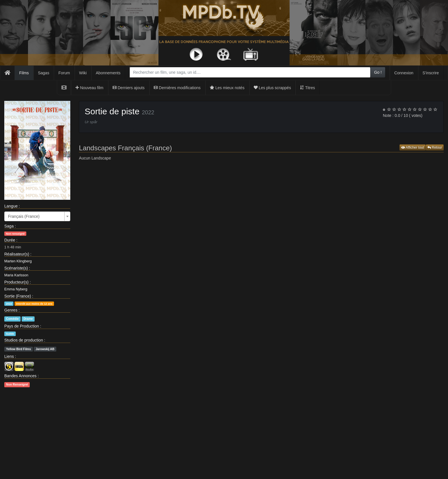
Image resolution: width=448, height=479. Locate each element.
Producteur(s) (16, 282)
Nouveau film (89, 88)
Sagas (44, 73)
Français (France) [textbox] (24, 216)
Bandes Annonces (20, 376)
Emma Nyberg (16, 289)
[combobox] (250, 72)
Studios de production (24, 340)
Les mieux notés (227, 88)
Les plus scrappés (272, 88)
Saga (9, 226)
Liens (9, 356)
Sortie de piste (112, 111)
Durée (10, 240)
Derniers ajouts (129, 88)
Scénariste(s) (16, 268)
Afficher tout (413, 147)
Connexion (404, 73)
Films (24, 73)
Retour (435, 147)
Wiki (83, 73)
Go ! (378, 72)
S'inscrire (431, 73)
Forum (64, 73)
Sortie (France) (18, 296)
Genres (11, 310)
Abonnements (108, 73)
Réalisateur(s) (17, 254)
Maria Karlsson (16, 275)
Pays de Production (22, 326)
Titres (307, 88)
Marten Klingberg (18, 261)
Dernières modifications (177, 88)
